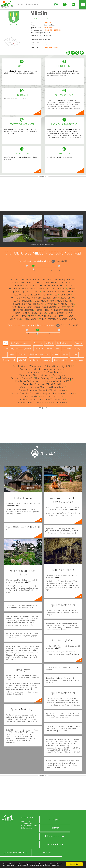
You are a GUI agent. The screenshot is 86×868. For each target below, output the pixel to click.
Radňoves (68, 310)
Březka (22, 283)
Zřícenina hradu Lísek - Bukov (33, 369)
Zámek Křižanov (20, 366)
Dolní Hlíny (50, 283)
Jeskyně (65, 354)
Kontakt (47, 853)
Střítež (24, 316)
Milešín (39, 13)
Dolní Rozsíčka (20, 286)
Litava (71, 298)
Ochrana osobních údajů (16, 853)
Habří (43, 286)
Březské (31, 283)
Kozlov (18, 295)
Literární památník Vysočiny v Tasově (42, 372)
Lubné (17, 301)
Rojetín (25, 313)
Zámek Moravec (58, 369)
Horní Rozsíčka (48, 289)
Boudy (62, 279)
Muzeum (46, 360)
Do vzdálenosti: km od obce (34, 261)
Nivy (43, 304)
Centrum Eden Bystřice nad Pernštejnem (31, 393)
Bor (45, 279)
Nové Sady (63, 304)
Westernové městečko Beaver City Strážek (51, 366)
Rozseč (42, 313)
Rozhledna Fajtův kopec (27, 381)
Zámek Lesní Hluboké (34, 384)
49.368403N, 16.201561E (53, 30)
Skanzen (78, 343)
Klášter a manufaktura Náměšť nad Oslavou (42, 399)
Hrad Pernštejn (43, 378)
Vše (6, 343)
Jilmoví (36, 292)
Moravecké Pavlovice (21, 304)
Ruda (50, 313)
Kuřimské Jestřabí (41, 298)
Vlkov (43, 319)
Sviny (32, 316)
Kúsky (55, 298)
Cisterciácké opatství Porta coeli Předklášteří (42, 387)
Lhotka (63, 298)
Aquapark (38, 343)
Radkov (58, 310)
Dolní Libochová (65, 283)
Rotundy (55, 354)
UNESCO (49, 343)
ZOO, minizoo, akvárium (21, 343)
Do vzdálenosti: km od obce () (31, 325)
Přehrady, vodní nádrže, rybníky (18, 349)
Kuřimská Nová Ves (20, 298)
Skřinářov (60, 313)
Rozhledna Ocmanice (64, 393)
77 (46, 42)
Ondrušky (17, 307)
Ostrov (61, 307)
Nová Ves (51, 304)
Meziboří (26, 301)
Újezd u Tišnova (65, 316)
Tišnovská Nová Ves (46, 316)
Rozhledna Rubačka (58, 402)
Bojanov (37, 279)
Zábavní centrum (60, 360)
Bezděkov (15, 279)
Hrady (78, 349)
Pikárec (38, 310)
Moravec (45, 301)
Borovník (53, 279)
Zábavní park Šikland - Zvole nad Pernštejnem (42, 375)
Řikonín (16, 313)
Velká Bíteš (15, 319)
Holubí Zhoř (66, 286)
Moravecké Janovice (61, 301)
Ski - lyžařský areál (64, 343)
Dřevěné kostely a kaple (38, 354)
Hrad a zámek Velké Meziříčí (55, 381)
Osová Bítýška (49, 307)
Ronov (34, 313)
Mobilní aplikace (55, 844)
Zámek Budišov (31, 396)
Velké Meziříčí (49, 27)
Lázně (75, 354)
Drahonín (34, 286)
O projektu (55, 819)
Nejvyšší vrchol (9, 360)
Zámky (11, 354)
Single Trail (34, 360)
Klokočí (69, 292)
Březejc (71, 279)
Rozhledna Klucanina (51, 396)
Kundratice (65, 295)
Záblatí (64, 319)
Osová (37, 307)
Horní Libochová (30, 289)
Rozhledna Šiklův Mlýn (22, 378)
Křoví (55, 295)
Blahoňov (27, 279)
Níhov (36, 304)
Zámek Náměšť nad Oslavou (32, 402)
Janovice (17, 292)
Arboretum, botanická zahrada (47, 349)
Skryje (69, 313)
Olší (72, 304)
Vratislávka (53, 319)
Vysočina (48, 22)
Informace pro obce (55, 836)
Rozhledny (67, 349)
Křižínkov (46, 295)
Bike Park (22, 360)
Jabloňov (61, 289)
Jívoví (44, 292)
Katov (61, 292)
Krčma (26, 295)
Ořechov (28, 307)
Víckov (26, 319)
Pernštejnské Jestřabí (22, 310)
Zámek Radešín (54, 384)
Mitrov (36, 301)
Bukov (40, 283)
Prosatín (48, 310)
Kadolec (52, 292)
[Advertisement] (43, 194)
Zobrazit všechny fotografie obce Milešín (43, 244)
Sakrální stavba (77, 360)
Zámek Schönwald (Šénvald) (33, 390)
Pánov (69, 307)
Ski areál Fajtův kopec (63, 378)
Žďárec (73, 319)
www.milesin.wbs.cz (52, 47)
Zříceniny (21, 354)
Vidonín (35, 319)
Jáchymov (72, 289)
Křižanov (35, 295)
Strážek (15, 316)
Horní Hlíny (15, 289)
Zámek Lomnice (57, 390)
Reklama (55, 828)
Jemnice (27, 292)
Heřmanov (53, 286)
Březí (14, 283)
